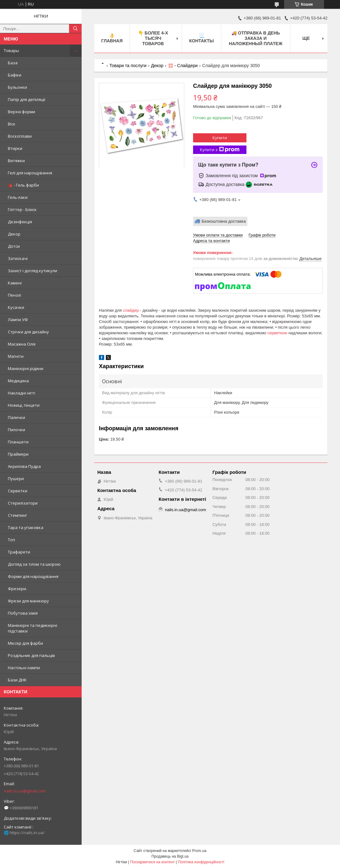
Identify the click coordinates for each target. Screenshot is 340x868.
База (13, 63)
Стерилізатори (23, 503)
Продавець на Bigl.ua (170, 856)
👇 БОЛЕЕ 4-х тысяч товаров (153, 38)
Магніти (16, 356)
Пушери (16, 479)
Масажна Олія (22, 344)
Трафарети (19, 552)
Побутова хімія (23, 613)
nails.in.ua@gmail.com (25, 791)
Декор (14, 234)
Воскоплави (20, 136)
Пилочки (16, 430)
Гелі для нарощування (30, 173)
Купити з (220, 150)
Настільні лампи (24, 668)
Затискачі (18, 258)
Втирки (15, 148)
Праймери (18, 454)
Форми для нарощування (33, 576)
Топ (11, 540)
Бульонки (17, 87)
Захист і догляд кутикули (32, 271)
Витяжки (16, 161)
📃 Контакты (201, 38)
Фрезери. (17, 589)
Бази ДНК (17, 680)
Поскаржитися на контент (152, 862)
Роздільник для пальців (31, 655)
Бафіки (15, 75)
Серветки (18, 491)
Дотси (14, 246)
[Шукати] (75, 29)
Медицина (18, 381)
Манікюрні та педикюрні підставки (32, 628)
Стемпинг (17, 515)
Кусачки (16, 307)
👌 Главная (112, 38)
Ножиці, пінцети (24, 405)
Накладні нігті (22, 393)
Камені (15, 283)
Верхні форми (22, 112)
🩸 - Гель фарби (23, 185)
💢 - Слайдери (183, 66)
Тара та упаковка (26, 527)
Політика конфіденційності (201, 862)
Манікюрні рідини (26, 368)
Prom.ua (199, 851)
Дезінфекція (20, 222)
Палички (16, 417)
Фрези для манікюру (28, 601)
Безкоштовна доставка (224, 221)
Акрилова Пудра (24, 466)
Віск (12, 124)
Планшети (18, 442)
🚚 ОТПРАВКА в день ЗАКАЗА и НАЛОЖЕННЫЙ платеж (256, 38)
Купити (220, 138)
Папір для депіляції (27, 99)
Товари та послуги (128, 66)
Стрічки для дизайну (28, 332)
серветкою (277, 333)
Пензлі (14, 295)
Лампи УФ (18, 320)
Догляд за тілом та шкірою (34, 564)
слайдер (131, 310)
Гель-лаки (18, 197)
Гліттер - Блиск (22, 209)
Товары (11, 50)
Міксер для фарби (25, 643)
